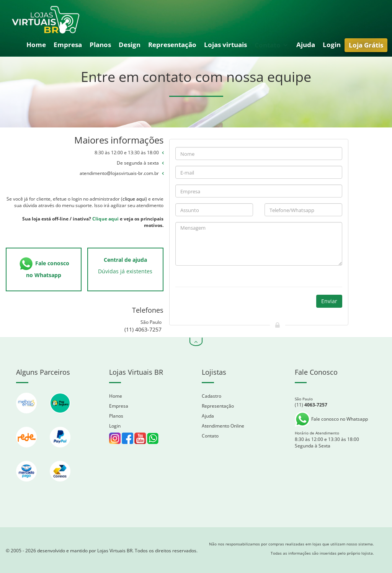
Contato (271, 45)
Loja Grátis (366, 45)
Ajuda (306, 45)
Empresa (68, 45)
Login (332, 45)
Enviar (329, 301)
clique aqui (134, 199)
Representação (172, 45)
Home (36, 45)
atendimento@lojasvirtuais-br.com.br (119, 173)
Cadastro (212, 396)
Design (130, 45)
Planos (100, 45)
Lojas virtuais (225, 45)
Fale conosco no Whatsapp (331, 419)
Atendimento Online (223, 426)
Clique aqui (105, 219)
